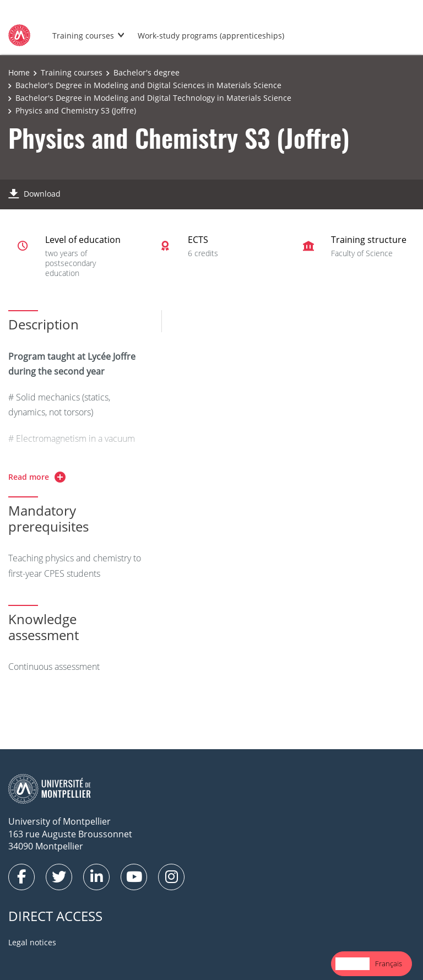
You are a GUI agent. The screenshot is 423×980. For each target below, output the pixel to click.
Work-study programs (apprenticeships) (211, 36)
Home (19, 72)
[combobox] (352, 964)
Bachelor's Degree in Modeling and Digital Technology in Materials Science (153, 98)
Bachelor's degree (147, 72)
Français (389, 963)
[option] (389, 964)
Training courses (83, 36)
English (352, 963)
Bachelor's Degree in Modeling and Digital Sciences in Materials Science (148, 85)
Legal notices (32, 942)
